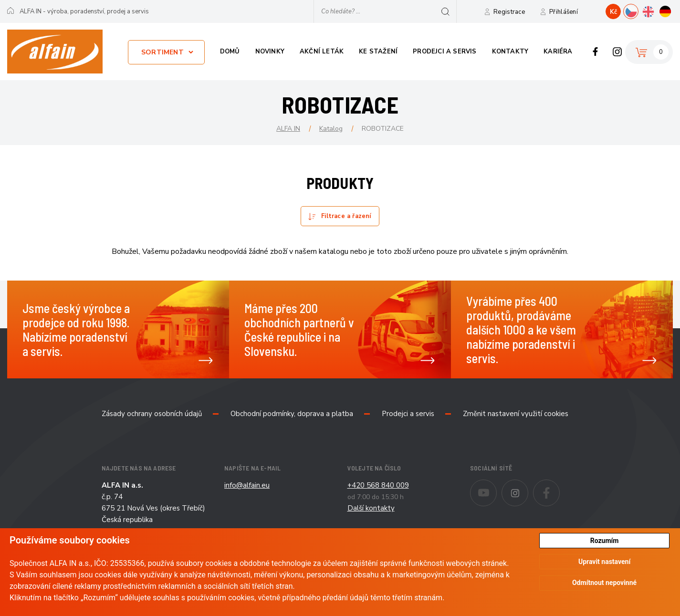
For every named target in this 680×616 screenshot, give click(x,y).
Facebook (595, 52)
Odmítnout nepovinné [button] (604, 584)
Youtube (497, 486)
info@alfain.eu (247, 485)
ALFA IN (288, 129)
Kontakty (510, 52)
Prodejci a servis (445, 52)
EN (655, 10)
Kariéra (558, 52)
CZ (638, 10)
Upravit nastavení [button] (604, 563)
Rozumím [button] (605, 541)
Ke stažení (378, 52)
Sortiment (162, 52)
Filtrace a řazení (346, 216)
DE (673, 10)
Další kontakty (371, 508)
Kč (613, 12)
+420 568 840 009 (378, 485)
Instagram (617, 52)
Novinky (270, 52)
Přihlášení (564, 12)
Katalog (331, 129)
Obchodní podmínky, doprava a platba (292, 414)
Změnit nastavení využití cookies (516, 414)
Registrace (509, 12)
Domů (230, 52)
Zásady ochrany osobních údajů (152, 414)
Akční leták (322, 52)
